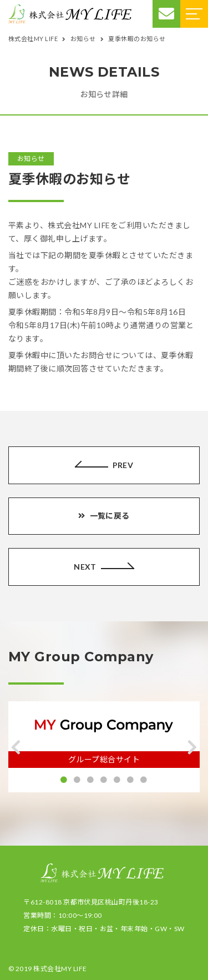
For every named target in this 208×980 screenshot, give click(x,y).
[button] (16, 747)
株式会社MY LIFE (60, 969)
